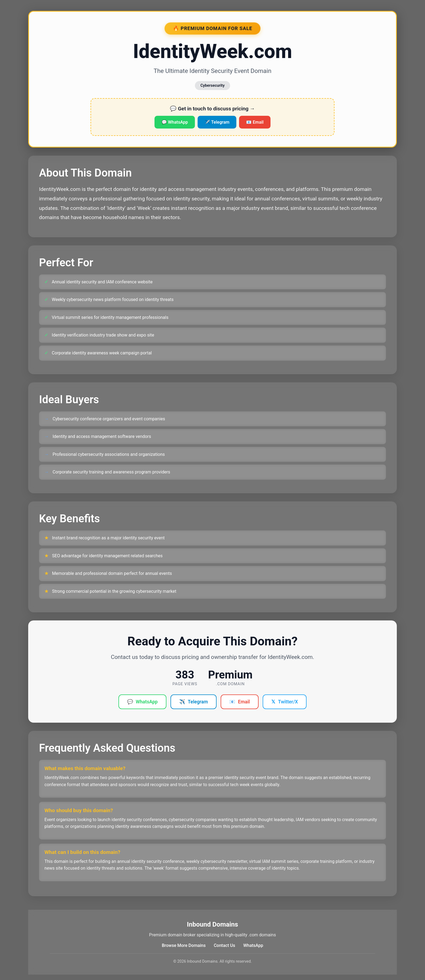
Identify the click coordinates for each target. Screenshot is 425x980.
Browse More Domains (184, 945)
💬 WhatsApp (175, 122)
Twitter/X (285, 702)
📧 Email (255, 122)
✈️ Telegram (217, 122)
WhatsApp (142, 702)
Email (240, 702)
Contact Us (225, 945)
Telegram (194, 702)
